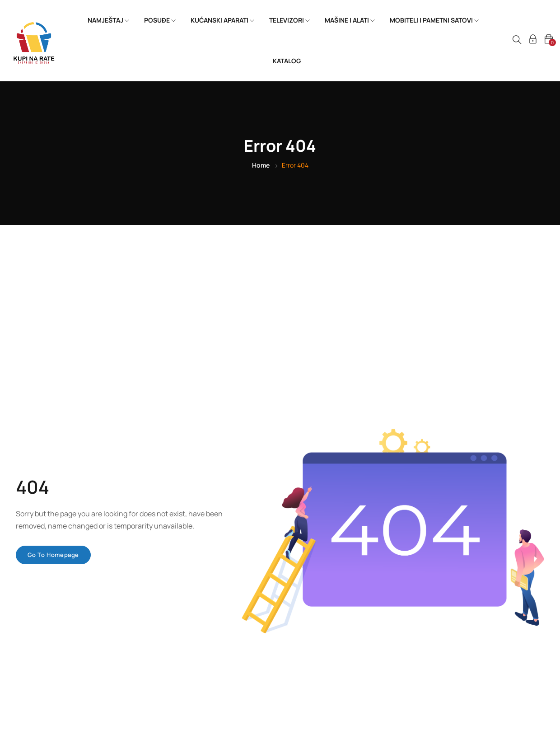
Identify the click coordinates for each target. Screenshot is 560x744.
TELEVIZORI (289, 20)
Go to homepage (53, 555)
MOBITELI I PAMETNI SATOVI (434, 20)
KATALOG (287, 61)
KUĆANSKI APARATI (222, 20)
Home (261, 165)
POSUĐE (160, 20)
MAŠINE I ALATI (350, 20)
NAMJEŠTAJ (108, 20)
